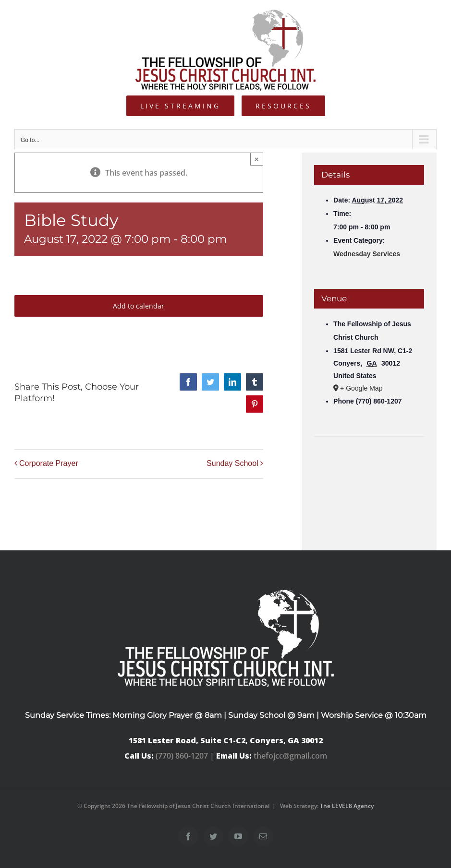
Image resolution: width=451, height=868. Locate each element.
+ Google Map (361, 388)
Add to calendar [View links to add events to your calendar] (139, 306)
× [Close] (257, 159)
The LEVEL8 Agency (347, 806)
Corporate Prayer (49, 464)
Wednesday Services (367, 254)
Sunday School (232, 464)
